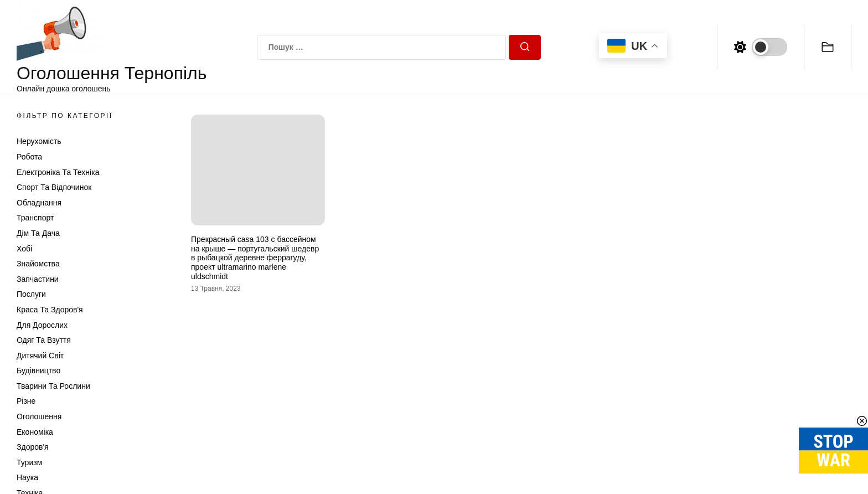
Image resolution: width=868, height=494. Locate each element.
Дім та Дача (38, 233)
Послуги (31, 294)
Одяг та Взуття (44, 340)
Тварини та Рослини (53, 386)
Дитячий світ (40, 356)
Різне (26, 401)
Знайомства (38, 264)
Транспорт (35, 218)
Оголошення (39, 416)
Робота (29, 157)
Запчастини (38, 279)
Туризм (29, 462)
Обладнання (39, 203)
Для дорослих (42, 325)
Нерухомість (39, 141)
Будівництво (38, 371)
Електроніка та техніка (58, 172)
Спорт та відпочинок (54, 187)
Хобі (24, 249)
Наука (27, 477)
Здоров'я (33, 447)
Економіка (35, 432)
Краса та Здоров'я (50, 310)
